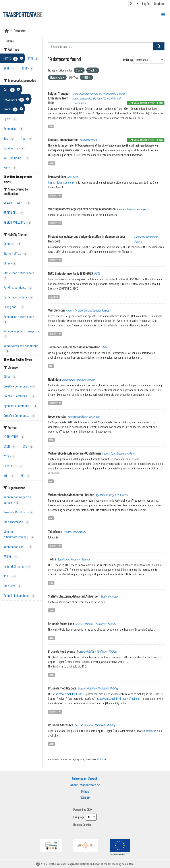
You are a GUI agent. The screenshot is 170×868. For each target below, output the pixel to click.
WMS (51, 440)
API (91, 759)
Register (160, 3)
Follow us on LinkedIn (85, 778)
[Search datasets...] (101, 46)
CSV (51, 366)
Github (85, 791)
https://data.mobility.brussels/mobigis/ (119, 698)
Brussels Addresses (61, 725)
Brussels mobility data (62, 688)
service (150, 731)
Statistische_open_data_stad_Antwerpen (74, 596)
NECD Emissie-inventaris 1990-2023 (70, 273)
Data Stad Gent (57, 177)
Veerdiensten (56, 310)
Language (79, 817)
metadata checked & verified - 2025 (147, 103)
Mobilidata (54, 379)
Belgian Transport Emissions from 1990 (59, 98)
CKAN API (85, 798)
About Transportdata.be (85, 785)
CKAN (89, 809)
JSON (51, 163)
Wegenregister (57, 416)
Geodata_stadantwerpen (63, 140)
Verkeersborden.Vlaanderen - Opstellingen (74, 453)
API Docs (101, 759)
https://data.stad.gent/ (61, 182)
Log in (146, 3)
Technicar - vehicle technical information (74, 347)
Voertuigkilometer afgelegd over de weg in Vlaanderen (82, 209)
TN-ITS (52, 559)
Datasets (20, 31)
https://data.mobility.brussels (69, 694)
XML (51, 583)
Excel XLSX (54, 297)
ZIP (51, 126)
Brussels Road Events (62, 651)
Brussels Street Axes (61, 624)
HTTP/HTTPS (55, 196)
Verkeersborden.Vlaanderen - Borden (71, 495)
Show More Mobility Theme (18, 359)
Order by (128, 60)
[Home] (7, 31)
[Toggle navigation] (163, 15)
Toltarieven (55, 531)
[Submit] (159, 46)
